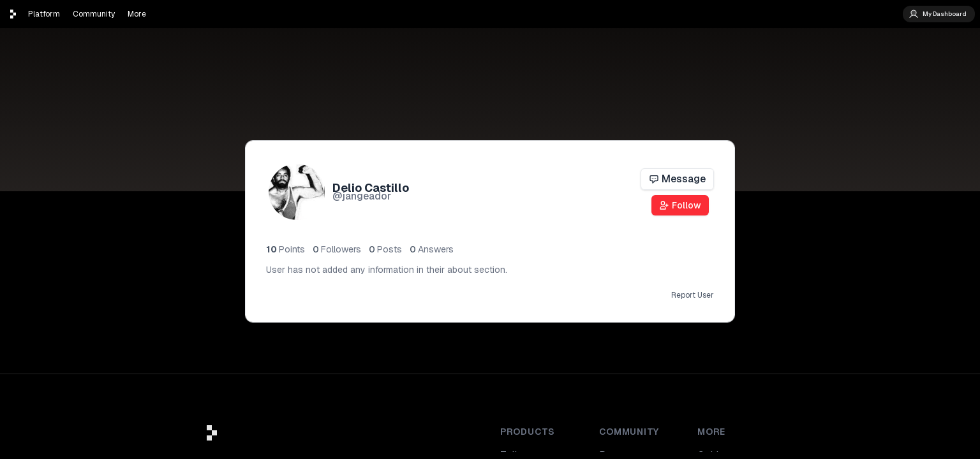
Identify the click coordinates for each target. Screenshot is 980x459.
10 (286, 249)
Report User (693, 295)
